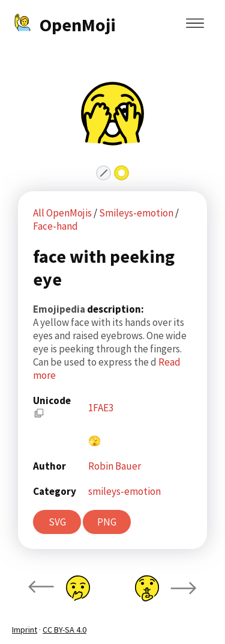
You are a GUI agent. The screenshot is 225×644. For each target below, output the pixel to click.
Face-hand (55, 226)
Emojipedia (60, 309)
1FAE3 (101, 408)
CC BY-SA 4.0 (64, 630)
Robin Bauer (115, 466)
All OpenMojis (62, 213)
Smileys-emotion (137, 213)
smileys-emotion (124, 491)
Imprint (25, 630)
